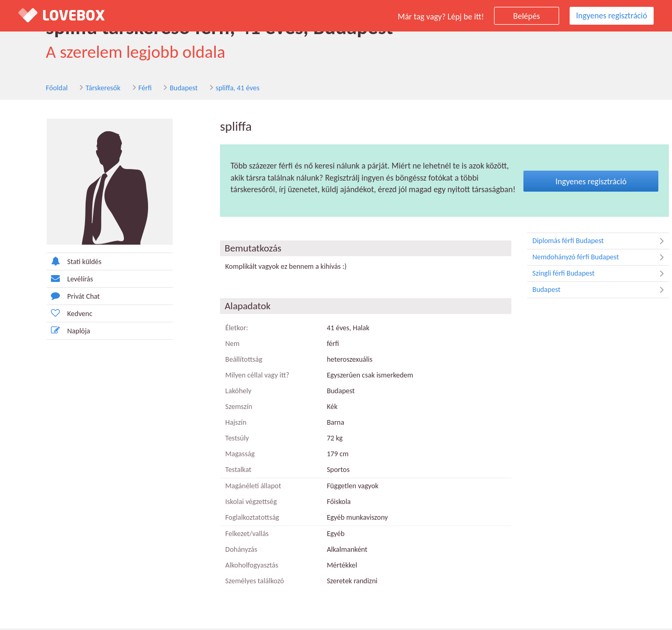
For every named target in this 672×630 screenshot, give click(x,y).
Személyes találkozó (237, 582)
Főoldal (29, 88)
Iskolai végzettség (233, 503)
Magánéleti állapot (235, 487)
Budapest (156, 88)
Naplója (51, 332)
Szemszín (221, 408)
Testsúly (219, 440)
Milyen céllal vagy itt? (239, 377)
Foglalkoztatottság (234, 519)
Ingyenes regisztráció (611, 15)
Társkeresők (76, 88)
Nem (214, 345)
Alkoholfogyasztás (234, 567)
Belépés (527, 16)
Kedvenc (52, 314)
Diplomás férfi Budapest (583, 243)
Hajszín (218, 424)
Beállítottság (226, 361)
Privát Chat (55, 297)
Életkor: (219, 329)
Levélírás (52, 280)
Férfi (117, 88)
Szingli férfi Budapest (583, 275)
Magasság (222, 455)
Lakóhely (220, 392)
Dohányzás (223, 551)
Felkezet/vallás (229, 535)
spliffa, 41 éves (210, 88)
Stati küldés (56, 262)
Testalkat (220, 471)
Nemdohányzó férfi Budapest (583, 259)
